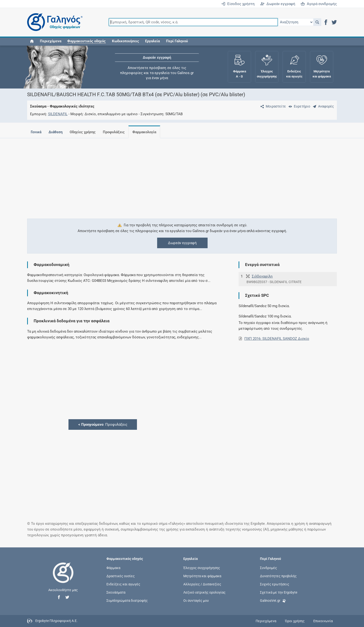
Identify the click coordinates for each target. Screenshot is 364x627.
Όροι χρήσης (295, 621)
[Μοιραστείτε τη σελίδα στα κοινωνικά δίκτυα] (272, 106)
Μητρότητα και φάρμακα (202, 576)
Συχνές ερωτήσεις (275, 584)
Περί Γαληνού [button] (177, 41)
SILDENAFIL (58, 114)
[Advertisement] (168, 176)
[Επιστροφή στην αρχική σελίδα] (63, 578)
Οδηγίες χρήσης (85, 132)
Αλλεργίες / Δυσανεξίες (202, 584)
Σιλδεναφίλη (262, 276)
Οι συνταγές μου (196, 601)
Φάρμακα (113, 568)
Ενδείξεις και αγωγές (123, 584)
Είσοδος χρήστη (238, 4)
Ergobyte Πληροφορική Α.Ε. (56, 621)
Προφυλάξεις (117, 132)
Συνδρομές (268, 568)
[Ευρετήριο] (298, 106)
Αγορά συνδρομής (319, 4)
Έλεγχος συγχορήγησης (202, 568)
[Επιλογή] (296, 22)
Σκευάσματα (116, 592)
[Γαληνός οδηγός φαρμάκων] (54, 22)
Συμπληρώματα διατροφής (127, 601)
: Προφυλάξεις (103, 424)
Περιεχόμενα (51, 41)
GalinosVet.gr (273, 600)
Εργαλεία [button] (152, 41)
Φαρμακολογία (148, 132)
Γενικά (36, 132)
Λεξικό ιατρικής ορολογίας (204, 592)
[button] (317, 22)
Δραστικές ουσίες (121, 576)
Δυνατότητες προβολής (278, 576)
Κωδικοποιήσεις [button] (126, 41)
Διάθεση (56, 132)
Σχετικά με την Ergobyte (279, 592)
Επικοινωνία (323, 621)
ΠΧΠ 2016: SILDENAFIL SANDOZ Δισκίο (277, 339)
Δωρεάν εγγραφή (278, 4)
